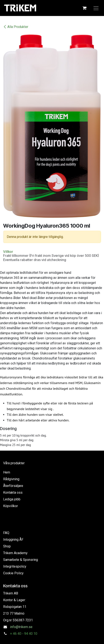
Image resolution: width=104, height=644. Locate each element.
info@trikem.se (21, 627)
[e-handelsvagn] (84, 8)
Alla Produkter (16, 27)
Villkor (8, 252)
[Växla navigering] (96, 8)
